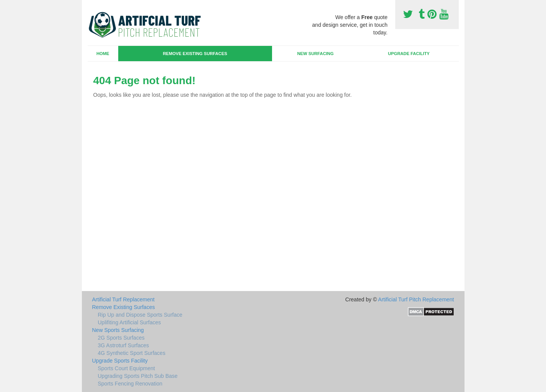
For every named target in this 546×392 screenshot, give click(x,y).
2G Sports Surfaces (121, 338)
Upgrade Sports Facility (120, 361)
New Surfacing (315, 54)
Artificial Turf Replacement (123, 299)
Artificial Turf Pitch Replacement (416, 299)
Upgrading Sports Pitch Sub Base (138, 376)
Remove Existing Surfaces (195, 54)
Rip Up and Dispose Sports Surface (140, 315)
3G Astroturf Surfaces (124, 345)
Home (103, 54)
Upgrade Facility (409, 54)
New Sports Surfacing (118, 330)
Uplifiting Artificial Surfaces (130, 322)
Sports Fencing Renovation (130, 384)
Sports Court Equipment (126, 368)
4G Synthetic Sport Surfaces (132, 353)
